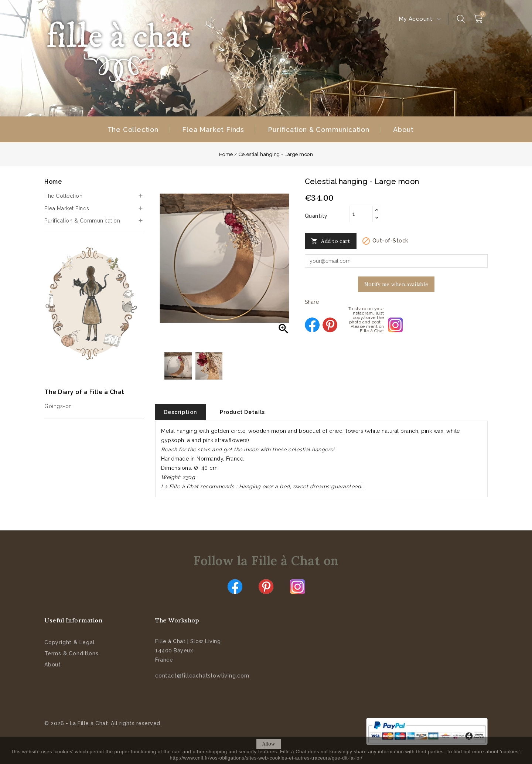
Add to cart (331, 241)
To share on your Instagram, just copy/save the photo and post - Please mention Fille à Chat (395, 325)
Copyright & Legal (70, 642)
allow (269, 744)
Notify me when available (396, 284)
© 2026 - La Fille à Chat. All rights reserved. (103, 723)
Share (312, 325)
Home (53, 182)
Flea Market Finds (213, 130)
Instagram (297, 586)
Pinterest (330, 325)
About (403, 130)
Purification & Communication (318, 130)
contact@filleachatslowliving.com (202, 675)
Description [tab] (181, 412)
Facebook (235, 586)
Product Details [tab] (245, 412)
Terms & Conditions (71, 653)
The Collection (133, 130)
